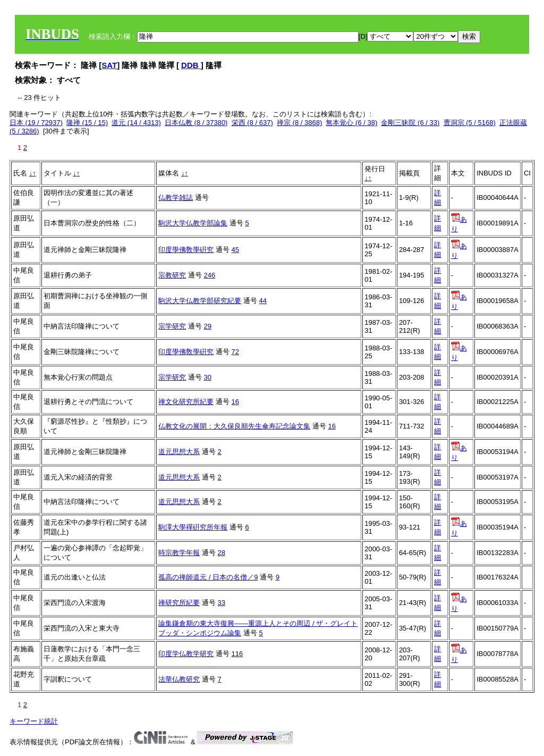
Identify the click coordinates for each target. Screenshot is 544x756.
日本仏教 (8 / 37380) (196, 123)
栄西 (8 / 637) (252, 123)
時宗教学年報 (179, 553)
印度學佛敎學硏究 (186, 250)
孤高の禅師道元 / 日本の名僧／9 (208, 577)
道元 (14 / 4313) (136, 123)
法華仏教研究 (179, 679)
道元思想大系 (179, 452)
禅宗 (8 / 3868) (299, 123)
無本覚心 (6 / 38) (351, 123)
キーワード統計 (34, 721)
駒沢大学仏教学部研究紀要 (200, 301)
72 (235, 352)
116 (237, 654)
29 (208, 326)
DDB (191, 65)
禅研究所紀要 (179, 603)
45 (235, 250)
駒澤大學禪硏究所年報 (193, 527)
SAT (109, 65)
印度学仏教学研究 (186, 654)
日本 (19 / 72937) (36, 123)
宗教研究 (172, 275)
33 (222, 603)
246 (210, 275)
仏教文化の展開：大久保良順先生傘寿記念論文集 (234, 426)
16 (235, 402)
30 (208, 377)
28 (222, 553)
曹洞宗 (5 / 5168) (470, 123)
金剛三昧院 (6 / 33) (410, 123)
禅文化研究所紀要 (186, 402)
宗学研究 (172, 326)
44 (263, 301)
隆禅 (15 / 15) (87, 123)
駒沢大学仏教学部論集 (193, 223)
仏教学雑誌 (176, 198)
